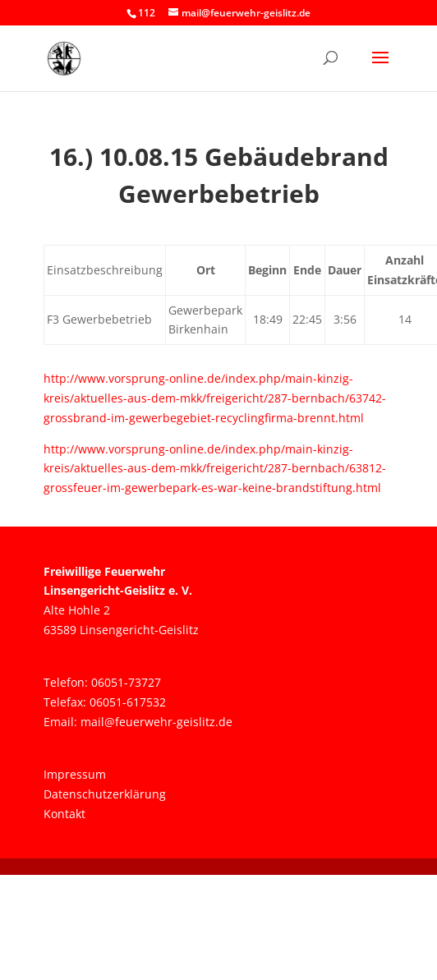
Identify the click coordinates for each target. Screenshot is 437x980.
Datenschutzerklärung (105, 794)
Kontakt (64, 814)
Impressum (75, 774)
